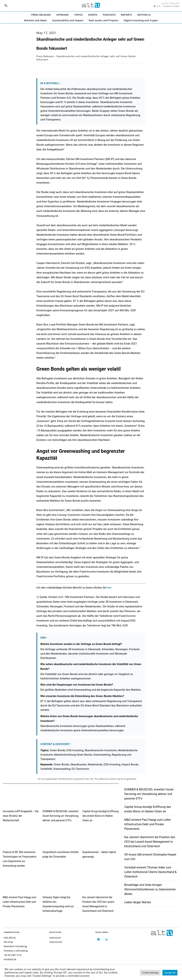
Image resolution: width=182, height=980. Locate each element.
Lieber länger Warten (138, 902)
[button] (6, 5)
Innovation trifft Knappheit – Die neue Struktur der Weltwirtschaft (21, 816)
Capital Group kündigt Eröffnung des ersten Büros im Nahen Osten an (100, 816)
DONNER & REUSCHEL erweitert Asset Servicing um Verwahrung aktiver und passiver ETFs (61, 816)
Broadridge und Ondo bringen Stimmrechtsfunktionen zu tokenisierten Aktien (150, 889)
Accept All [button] (170, 973)
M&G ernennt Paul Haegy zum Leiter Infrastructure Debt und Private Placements (20, 902)
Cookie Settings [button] (150, 973)
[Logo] (91, 5)
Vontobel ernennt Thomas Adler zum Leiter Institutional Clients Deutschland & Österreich (150, 872)
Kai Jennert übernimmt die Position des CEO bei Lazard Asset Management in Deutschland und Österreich (150, 842)
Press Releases (45, 56)
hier (109, 588)
